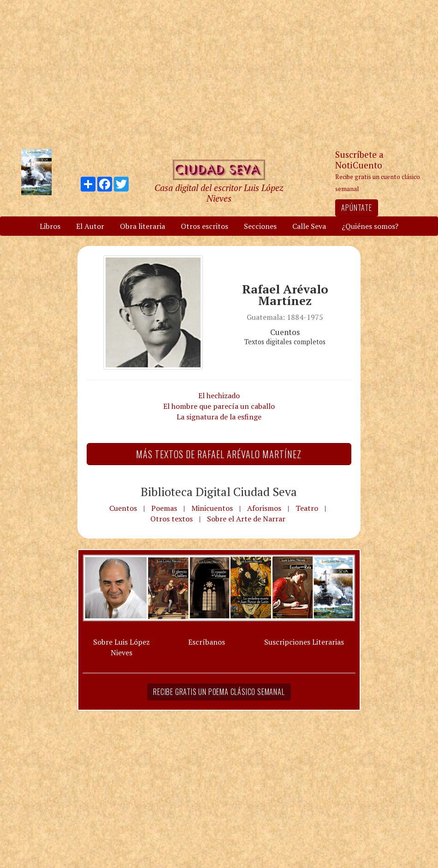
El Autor (90, 226)
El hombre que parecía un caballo (219, 406)
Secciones (260, 226)
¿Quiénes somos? (370, 226)
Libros (50, 226)
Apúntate (356, 208)
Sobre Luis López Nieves (121, 647)
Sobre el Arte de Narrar (246, 519)
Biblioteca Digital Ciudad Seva (219, 491)
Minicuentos (212, 508)
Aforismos (264, 508)
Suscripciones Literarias (304, 642)
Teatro (307, 508)
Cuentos (123, 508)
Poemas (164, 508)
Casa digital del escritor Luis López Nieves (219, 193)
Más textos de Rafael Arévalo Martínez (219, 454)
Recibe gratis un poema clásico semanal (219, 692)
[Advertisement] (219, 74)
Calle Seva (309, 226)
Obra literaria (142, 226)
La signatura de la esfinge (219, 417)
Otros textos (172, 519)
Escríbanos (207, 642)
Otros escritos (204, 226)
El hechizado (219, 395)
